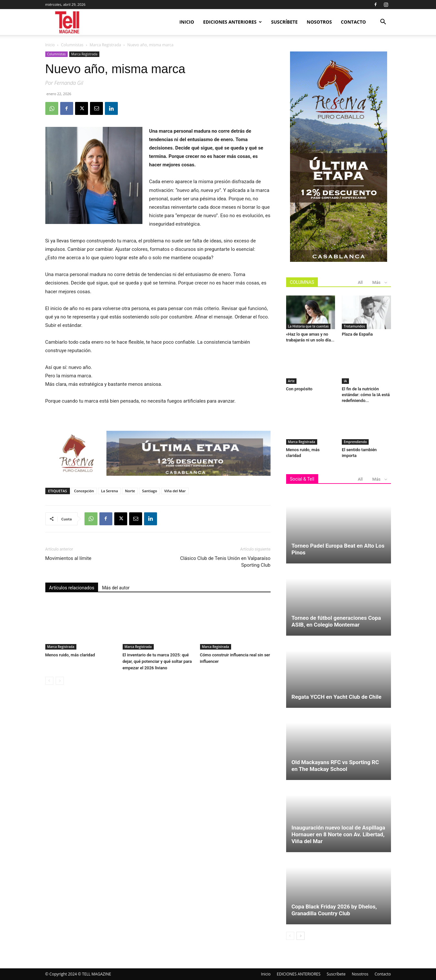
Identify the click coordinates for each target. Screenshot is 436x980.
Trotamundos (354, 326)
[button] (383, 22)
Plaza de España (357, 334)
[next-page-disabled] (60, 681)
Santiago (150, 491)
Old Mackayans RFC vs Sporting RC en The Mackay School (335, 766)
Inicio (187, 22)
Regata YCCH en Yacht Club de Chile (337, 697)
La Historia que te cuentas (308, 326)
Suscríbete (285, 22)
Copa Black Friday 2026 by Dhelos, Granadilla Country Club (334, 910)
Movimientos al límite (68, 558)
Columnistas (72, 45)
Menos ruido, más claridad (70, 655)
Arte (291, 381)
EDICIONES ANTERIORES (233, 22)
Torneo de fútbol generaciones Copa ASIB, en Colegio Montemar (336, 621)
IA (345, 381)
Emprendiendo (355, 442)
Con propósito (299, 389)
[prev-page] (49, 681)
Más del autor (116, 588)
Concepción (84, 491)
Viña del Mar (175, 491)
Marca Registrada (105, 45)
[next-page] (301, 936)
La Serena (109, 491)
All (360, 282)
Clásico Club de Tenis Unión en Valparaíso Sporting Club (225, 562)
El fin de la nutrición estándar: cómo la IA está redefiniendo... (366, 395)
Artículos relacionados (72, 588)
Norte (130, 491)
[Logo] (68, 22)
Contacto (353, 22)
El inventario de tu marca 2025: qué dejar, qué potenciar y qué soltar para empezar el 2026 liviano (157, 661)
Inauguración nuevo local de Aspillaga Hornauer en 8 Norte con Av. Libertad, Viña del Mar (338, 834)
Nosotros (319, 22)
